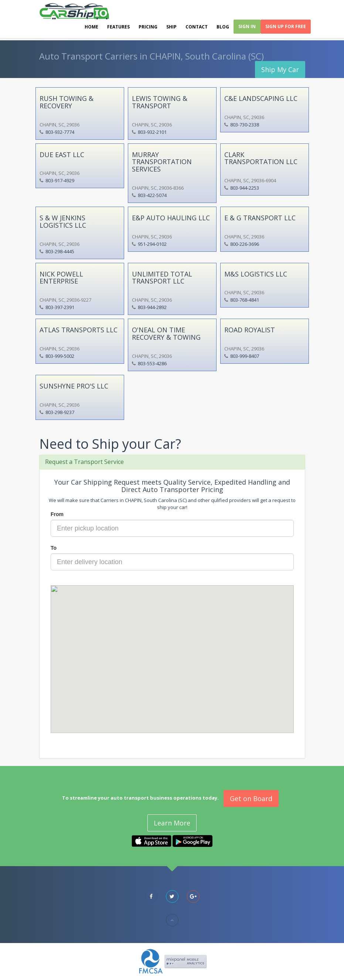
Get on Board (251, 798)
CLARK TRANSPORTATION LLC (261, 158)
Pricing (148, 27)
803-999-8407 (245, 356)
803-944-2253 (245, 188)
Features (118, 27)
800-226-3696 (245, 244)
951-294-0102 (152, 244)
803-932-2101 (152, 132)
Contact (197, 27)
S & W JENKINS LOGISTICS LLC (63, 221)
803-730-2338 (245, 125)
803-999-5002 (60, 356)
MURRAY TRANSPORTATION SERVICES (162, 162)
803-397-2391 (60, 307)
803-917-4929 (60, 180)
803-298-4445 (60, 251)
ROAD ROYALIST (250, 330)
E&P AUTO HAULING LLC (171, 218)
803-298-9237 (60, 412)
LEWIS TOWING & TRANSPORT (160, 102)
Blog (223, 27)
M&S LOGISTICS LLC (256, 274)
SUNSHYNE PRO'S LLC (74, 386)
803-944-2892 (152, 307)
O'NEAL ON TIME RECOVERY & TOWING (166, 333)
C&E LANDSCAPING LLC (261, 98)
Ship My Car (280, 69)
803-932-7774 (60, 132)
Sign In (247, 26)
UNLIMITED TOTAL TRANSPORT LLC (162, 278)
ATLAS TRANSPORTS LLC (79, 330)
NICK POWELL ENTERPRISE (61, 278)
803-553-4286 (152, 363)
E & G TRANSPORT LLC (260, 218)
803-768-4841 (245, 300)
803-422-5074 (152, 195)
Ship (171, 27)
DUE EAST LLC (62, 155)
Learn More (172, 823)
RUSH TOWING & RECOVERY (67, 102)
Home (91, 27)
